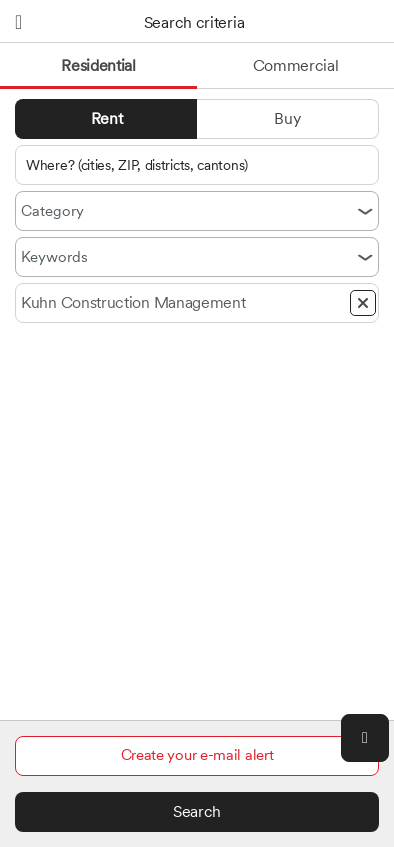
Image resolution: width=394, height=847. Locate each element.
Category (52, 211)
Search (197, 811)
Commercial (296, 65)
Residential (98, 65)
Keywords (54, 257)
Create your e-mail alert (197, 755)
